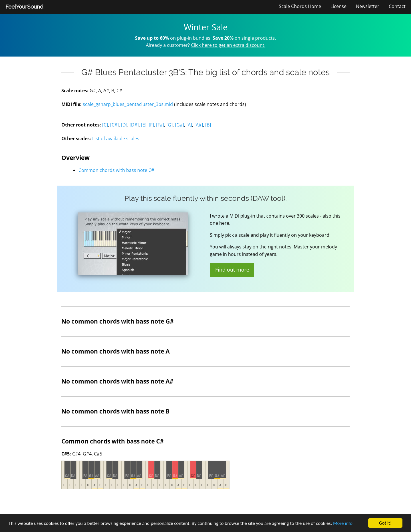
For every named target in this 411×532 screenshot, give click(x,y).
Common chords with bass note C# (116, 170)
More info (343, 523)
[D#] (134, 125)
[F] (151, 125)
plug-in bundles (194, 38)
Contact (397, 6)
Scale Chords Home (300, 6)
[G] (170, 125)
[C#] (114, 125)
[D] (124, 125)
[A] (189, 125)
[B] (208, 125)
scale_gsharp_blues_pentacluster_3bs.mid (128, 104)
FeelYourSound (24, 7)
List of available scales (116, 138)
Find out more (232, 270)
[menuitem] (24, 7)
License (339, 6)
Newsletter (368, 6)
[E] (144, 125)
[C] (105, 125)
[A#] (199, 125)
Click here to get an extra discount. (228, 45)
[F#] (160, 125)
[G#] (180, 125)
